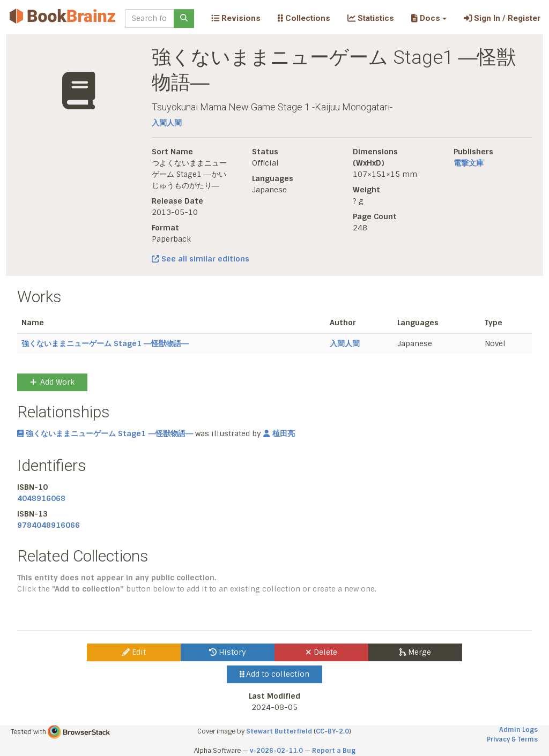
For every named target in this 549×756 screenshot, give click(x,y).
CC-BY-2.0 (332, 731)
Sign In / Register (502, 18)
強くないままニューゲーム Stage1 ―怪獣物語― (105, 343)
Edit (134, 652)
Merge (415, 652)
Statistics (371, 18)
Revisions (236, 18)
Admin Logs (518, 730)
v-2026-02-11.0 (276, 751)
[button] (429, 18)
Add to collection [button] (275, 674)
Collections (304, 18)
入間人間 (167, 123)
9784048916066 (49, 525)
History (228, 652)
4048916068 (41, 498)
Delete (321, 652)
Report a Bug (334, 751)
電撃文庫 (469, 163)
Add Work (52, 382)
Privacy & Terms (512, 739)
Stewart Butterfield (279, 731)
